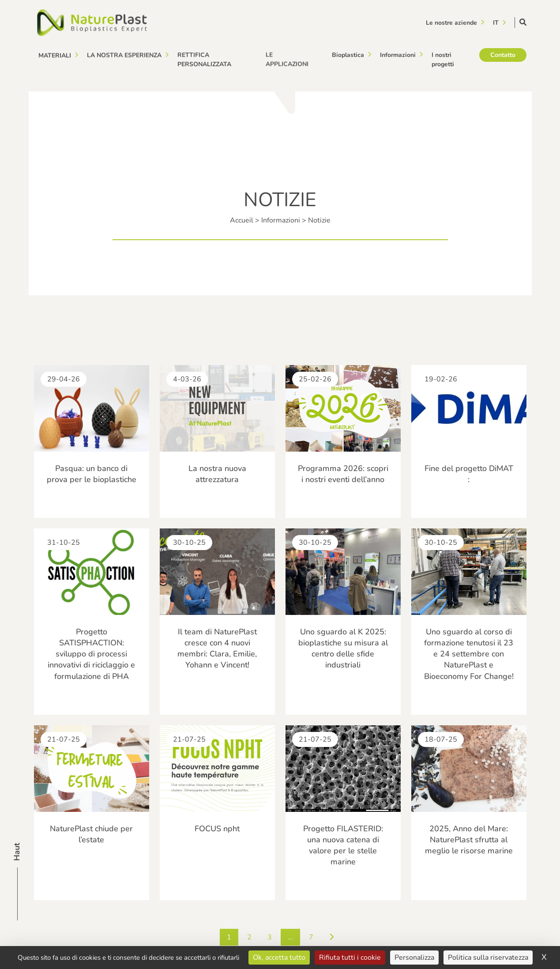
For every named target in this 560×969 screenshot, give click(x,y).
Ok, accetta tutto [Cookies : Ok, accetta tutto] (279, 958)
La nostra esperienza (124, 55)
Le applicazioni (287, 57)
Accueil (242, 220)
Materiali (55, 55)
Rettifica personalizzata (204, 58)
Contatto (503, 52)
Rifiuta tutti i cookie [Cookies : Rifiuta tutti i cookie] (350, 958)
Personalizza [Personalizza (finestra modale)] (414, 958)
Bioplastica (348, 55)
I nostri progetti (443, 58)
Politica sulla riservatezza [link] (488, 958)
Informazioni (398, 54)
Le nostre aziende (451, 22)
